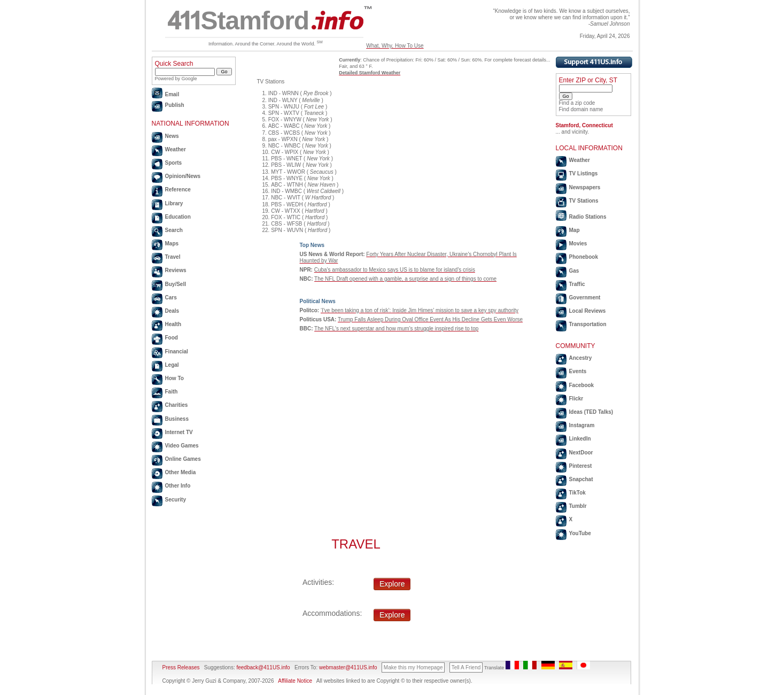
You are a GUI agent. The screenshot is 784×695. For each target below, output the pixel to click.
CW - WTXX (285, 211)
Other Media (181, 472)
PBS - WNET (286, 159)
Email (172, 94)
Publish (175, 105)
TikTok (577, 493)
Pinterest (581, 466)
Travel (173, 257)
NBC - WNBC (285, 146)
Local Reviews (588, 311)
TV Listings (584, 173)
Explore (392, 584)
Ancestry (581, 358)
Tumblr (578, 506)
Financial (177, 352)
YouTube (580, 533)
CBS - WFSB (286, 224)
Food (172, 338)
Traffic (577, 284)
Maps (172, 244)
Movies (578, 244)
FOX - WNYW (285, 119)
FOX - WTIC (286, 217)
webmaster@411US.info (348, 667)
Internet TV (179, 432)
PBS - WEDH (287, 204)
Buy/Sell (176, 284)
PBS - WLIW (286, 165)
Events (578, 371)
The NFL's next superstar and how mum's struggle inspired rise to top (396, 329)
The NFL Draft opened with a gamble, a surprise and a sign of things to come (405, 279)
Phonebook (584, 257)
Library (174, 203)
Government (585, 298)
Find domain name (581, 109)
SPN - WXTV (284, 113)
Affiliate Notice (295, 681)
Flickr (576, 399)
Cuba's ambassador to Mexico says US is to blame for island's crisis (395, 270)
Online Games (183, 459)
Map (575, 230)
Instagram (582, 425)
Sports (174, 163)
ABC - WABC (284, 126)
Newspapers (585, 187)
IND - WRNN (284, 93)
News (172, 136)
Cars (171, 298)
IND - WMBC (286, 191)
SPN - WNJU (284, 107)
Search (174, 230)
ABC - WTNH (287, 185)
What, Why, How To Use (395, 46)
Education (178, 217)
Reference (178, 190)
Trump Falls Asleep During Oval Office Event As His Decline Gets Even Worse (430, 319)
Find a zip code (577, 103)
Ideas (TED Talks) (591, 412)
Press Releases (181, 667)
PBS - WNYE (287, 178)
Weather (176, 149)
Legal (172, 365)
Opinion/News (183, 176)
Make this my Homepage (413, 667)
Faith (172, 392)
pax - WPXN (283, 139)
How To (174, 378)
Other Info (178, 486)
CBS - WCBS (284, 133)
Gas (574, 271)
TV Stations (584, 201)
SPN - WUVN (287, 230)
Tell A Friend (466, 667)
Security (176, 500)
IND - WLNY (283, 100)
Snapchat (581, 479)
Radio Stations (588, 217)
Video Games (182, 446)
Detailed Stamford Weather (370, 73)
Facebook (582, 385)
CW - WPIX (285, 152)
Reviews (176, 270)
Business (177, 419)
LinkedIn (580, 439)
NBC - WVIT (286, 198)
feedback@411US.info (263, 667)
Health (173, 324)
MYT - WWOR (288, 172)
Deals (172, 311)
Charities (177, 405)
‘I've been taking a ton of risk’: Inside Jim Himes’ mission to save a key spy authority (420, 310)
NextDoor (581, 453)
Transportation (588, 324)
